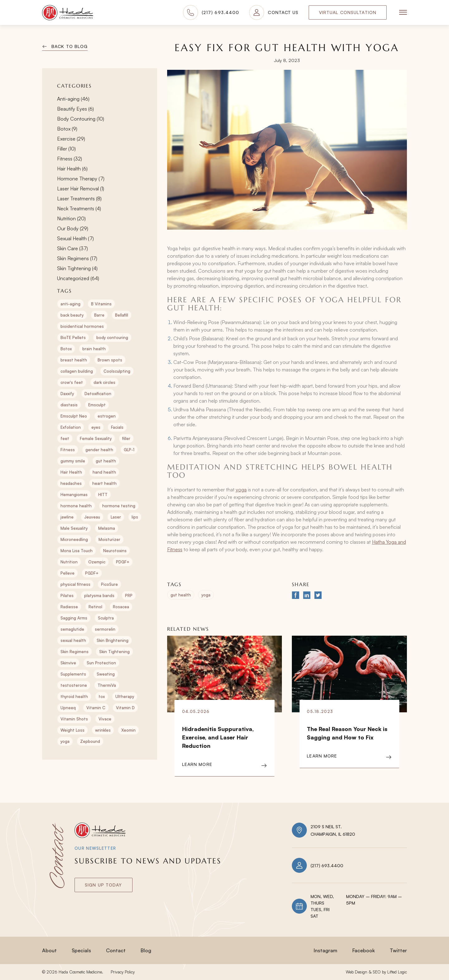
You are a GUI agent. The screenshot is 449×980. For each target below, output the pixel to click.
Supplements (73, 674)
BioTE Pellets (73, 337)
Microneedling (74, 539)
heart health (104, 483)
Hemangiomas (74, 495)
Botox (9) (67, 129)
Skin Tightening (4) (77, 268)
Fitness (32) (70, 159)
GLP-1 (129, 450)
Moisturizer (109, 539)
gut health (106, 461)
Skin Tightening (114, 652)
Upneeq (68, 708)
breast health (74, 360)
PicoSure (109, 584)
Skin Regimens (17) (77, 258)
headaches (71, 483)
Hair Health (71, 472)
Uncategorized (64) (78, 278)
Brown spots (110, 360)
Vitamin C (96, 708)
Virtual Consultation (348, 12)
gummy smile (73, 461)
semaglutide (72, 629)
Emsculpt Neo (74, 416)
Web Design (357, 972)
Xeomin (128, 730)
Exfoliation (71, 427)
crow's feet (72, 382)
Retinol (95, 607)
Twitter (398, 950)
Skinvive (68, 663)
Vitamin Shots (74, 719)
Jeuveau (92, 517)
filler (126, 438)
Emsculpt (97, 405)
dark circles (104, 382)
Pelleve (68, 573)
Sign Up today (104, 885)
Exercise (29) (71, 139)
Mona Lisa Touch (77, 551)
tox (102, 696)
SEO (377, 972)
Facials (117, 427)
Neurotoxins (115, 551)
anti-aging (70, 304)
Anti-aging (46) (73, 99)
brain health (94, 349)
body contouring (112, 337)
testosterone (74, 685)
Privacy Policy (123, 972)
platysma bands (99, 595)
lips (135, 517)
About (49, 950)
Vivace (105, 719)
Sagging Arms (74, 618)
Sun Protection (101, 663)
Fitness (68, 450)
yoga (65, 741)
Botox (66, 349)
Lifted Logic (397, 972)
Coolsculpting (117, 371)
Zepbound (90, 741)
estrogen (107, 416)
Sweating (106, 674)
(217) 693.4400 (327, 865)
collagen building (77, 371)
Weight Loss (72, 730)
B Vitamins (101, 304)
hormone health (76, 506)
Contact (116, 950)
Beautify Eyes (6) (75, 109)
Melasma (107, 528)
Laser (116, 517)
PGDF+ (92, 573)
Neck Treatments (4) (79, 208)
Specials (81, 950)
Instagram (326, 950)
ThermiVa (107, 685)
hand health (104, 472)
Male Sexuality (74, 528)
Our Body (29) (73, 228)
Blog (146, 950)
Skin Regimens (75, 652)
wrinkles (103, 730)
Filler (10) (66, 149)
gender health (99, 450)
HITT (103, 495)
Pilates (67, 595)
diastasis (69, 405)
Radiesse (69, 607)
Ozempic (97, 562)
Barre (99, 315)
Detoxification (98, 394)
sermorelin (105, 629)
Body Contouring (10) (81, 119)
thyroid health (74, 696)
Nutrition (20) (71, 218)
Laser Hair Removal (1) (81, 189)
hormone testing (119, 506)
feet (65, 438)
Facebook (364, 950)
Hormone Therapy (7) (81, 179)
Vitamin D (125, 708)
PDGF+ (123, 562)
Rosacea (121, 607)
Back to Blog (70, 46)
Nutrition (69, 562)
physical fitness (75, 584)
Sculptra (106, 618)
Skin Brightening (113, 640)
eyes (96, 427)
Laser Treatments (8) (79, 198)
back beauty (72, 315)
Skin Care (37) (72, 248)
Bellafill (122, 315)
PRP (129, 595)
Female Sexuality (96, 438)
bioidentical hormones (82, 326)
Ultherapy (125, 696)
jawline (67, 517)
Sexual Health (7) (75, 238)
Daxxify (67, 394)
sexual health (73, 640)
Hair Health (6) (72, 169)
